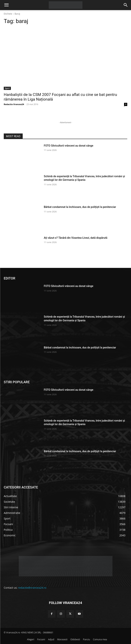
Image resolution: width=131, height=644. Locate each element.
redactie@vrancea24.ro (32, 588)
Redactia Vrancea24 (14, 104)
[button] (6, 5)
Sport (7, 88)
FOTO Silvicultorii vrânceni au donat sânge (69, 146)
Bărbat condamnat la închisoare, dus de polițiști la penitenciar (80, 207)
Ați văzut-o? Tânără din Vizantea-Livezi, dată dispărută (76, 238)
